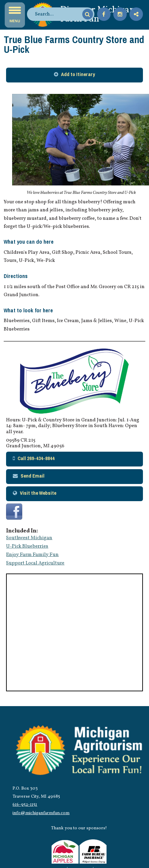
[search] (58, 14)
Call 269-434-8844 (36, 458)
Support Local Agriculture (35, 563)
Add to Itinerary (78, 74)
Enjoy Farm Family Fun (32, 555)
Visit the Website (38, 493)
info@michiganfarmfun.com (41, 813)
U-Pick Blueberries (27, 546)
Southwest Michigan (29, 538)
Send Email (33, 476)
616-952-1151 (25, 805)
